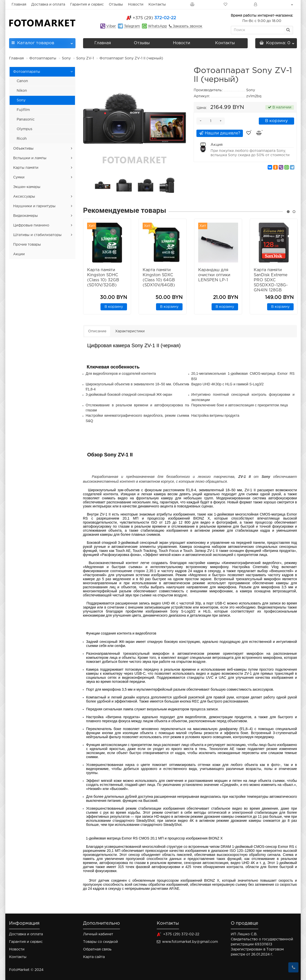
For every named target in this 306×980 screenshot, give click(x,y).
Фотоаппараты (43, 58)
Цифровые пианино (31, 225)
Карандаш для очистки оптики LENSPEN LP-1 (214, 275)
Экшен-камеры (27, 187)
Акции (19, 254)
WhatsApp (157, 26)
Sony (66, 58)
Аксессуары (24, 197)
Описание (97, 331)
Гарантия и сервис (87, 5)
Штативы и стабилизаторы (37, 235)
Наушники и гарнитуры (34, 206)
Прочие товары (27, 245)
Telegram (132, 26)
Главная (19, 5)
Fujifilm (23, 110)
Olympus (24, 129)
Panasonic (26, 120)
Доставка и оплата (48, 5)
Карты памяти (26, 168)
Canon (22, 81)
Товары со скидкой (100, 942)
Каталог (42, 42)
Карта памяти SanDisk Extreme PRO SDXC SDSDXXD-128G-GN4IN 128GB (271, 280)
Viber (111, 26)
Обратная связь (97, 949)
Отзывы (116, 5)
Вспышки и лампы (30, 158)
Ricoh (22, 139)
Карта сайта (94, 957)
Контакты (157, 5)
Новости (136, 5)
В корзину (276, 121)
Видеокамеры (25, 216)
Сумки (19, 177)
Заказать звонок (187, 26)
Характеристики (130, 331)
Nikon (22, 91)
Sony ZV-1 (85, 58)
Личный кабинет (98, 934)
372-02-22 (154, 18)
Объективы (23, 149)
